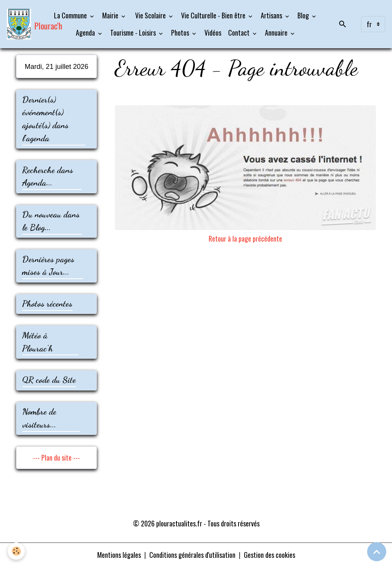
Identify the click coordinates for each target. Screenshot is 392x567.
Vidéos (213, 33)
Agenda (86, 33)
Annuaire (277, 33)
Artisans (272, 15)
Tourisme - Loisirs (134, 33)
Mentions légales (119, 555)
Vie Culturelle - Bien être (214, 15)
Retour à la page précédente (245, 239)
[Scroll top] (377, 552)
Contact (240, 33)
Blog (304, 15)
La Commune (71, 15)
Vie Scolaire (150, 15)
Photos (181, 33)
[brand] (24, 24)
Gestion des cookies (269, 555)
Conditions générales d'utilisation (192, 555)
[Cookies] (16, 551)
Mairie (111, 15)
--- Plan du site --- (56, 458)
